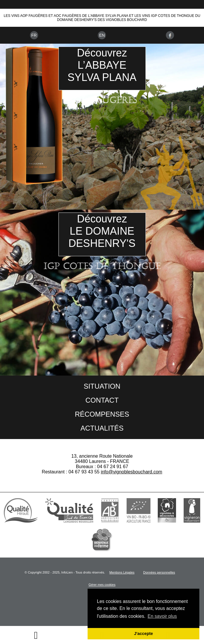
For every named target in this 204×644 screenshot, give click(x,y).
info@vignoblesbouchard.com (131, 472)
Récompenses (102, 414)
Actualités (102, 428)
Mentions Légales (122, 572)
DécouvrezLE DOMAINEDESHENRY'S (102, 231)
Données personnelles (159, 572)
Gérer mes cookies (102, 585)
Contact (102, 400)
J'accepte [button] (143, 634)
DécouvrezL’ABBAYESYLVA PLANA (102, 65)
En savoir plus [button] (162, 616)
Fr (34, 35)
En (102, 35)
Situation (102, 386)
